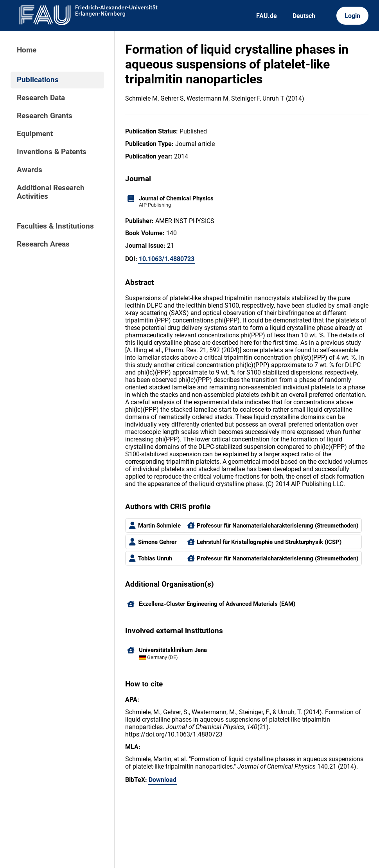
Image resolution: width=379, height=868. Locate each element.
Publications (38, 80)
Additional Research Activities (51, 192)
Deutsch (304, 16)
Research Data (41, 98)
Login (352, 16)
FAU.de (267, 16)
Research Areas (43, 244)
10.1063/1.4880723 (167, 259)
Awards (30, 170)
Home (27, 50)
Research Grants (45, 116)
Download (163, 780)
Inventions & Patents (52, 152)
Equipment (35, 134)
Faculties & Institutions (55, 226)
